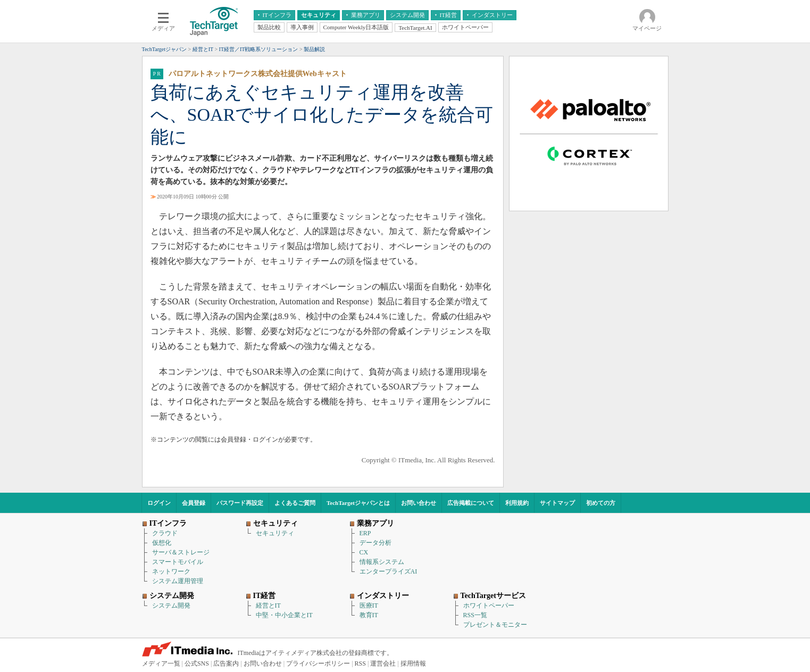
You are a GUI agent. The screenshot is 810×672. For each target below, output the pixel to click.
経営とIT (268, 605)
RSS (360, 663)
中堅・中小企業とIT (284, 615)
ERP (365, 533)
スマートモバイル (178, 562)
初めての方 (601, 503)
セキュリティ (275, 533)
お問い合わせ (419, 503)
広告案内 (226, 663)
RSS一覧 (475, 615)
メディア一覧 (161, 663)
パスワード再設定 (240, 503)
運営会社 (383, 663)
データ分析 (375, 543)
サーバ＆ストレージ (181, 552)
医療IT (369, 605)
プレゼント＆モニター (495, 625)
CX (364, 552)
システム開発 (171, 605)
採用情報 (413, 663)
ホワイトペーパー (489, 605)
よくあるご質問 (295, 503)
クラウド (165, 533)
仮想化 (162, 543)
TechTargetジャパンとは (358, 503)
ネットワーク (171, 571)
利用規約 (517, 503)
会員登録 (194, 503)
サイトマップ (557, 503)
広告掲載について (471, 503)
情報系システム (382, 562)
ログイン (159, 503)
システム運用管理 (178, 581)
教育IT (369, 615)
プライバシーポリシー (318, 663)
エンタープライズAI (389, 571)
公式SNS (197, 663)
